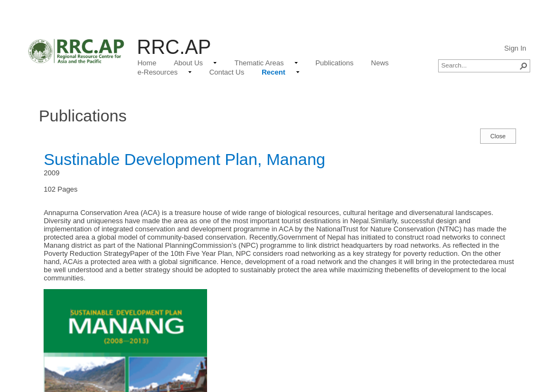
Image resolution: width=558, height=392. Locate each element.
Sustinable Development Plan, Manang (184, 159)
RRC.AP (174, 47)
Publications (83, 116)
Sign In (515, 48)
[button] (524, 66)
